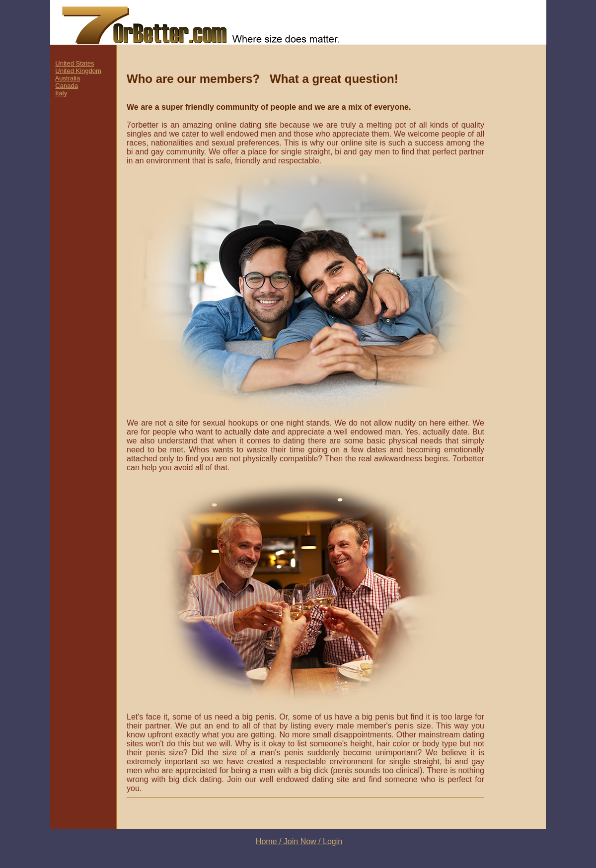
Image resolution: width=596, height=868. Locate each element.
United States (74, 63)
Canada (67, 86)
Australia (68, 78)
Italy (61, 93)
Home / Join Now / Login (299, 841)
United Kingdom (78, 71)
